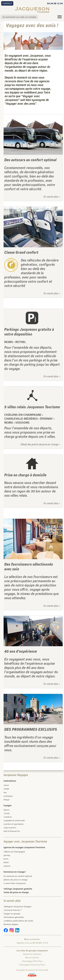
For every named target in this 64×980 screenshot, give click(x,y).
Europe (6, 789)
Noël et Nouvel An (11, 831)
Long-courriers (9, 827)
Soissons (7, 866)
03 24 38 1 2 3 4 (40, 943)
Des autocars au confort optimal (17, 876)
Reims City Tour (32, 957)
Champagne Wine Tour (32, 961)
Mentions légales (10, 924)
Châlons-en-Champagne (14, 852)
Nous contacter (32, 939)
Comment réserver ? (12, 910)
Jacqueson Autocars (32, 954)
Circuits (6, 813)
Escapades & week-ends (14, 820)
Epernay (6, 855)
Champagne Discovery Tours (32, 965)
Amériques (8, 796)
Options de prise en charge (15, 880)
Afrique (6, 799)
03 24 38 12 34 (55, 3)
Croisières (7, 817)
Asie (5, 792)
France (6, 785)
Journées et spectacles (13, 824)
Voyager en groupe (12, 913)
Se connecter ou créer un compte (19, 17)
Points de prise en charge (16, 892)
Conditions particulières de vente (18, 921)
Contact (7, 3)
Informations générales (13, 917)
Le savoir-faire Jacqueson (14, 883)
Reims (6, 859)
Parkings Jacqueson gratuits (17, 889)
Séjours (6, 810)
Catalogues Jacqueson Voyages (17, 906)
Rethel (6, 862)
